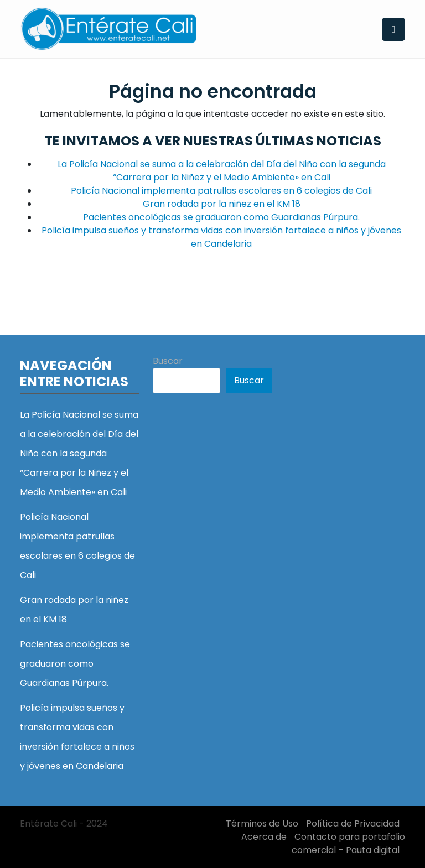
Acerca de (264, 837)
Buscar (168, 361)
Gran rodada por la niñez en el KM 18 (222, 204)
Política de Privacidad (353, 823)
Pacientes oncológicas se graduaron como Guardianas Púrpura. (221, 217)
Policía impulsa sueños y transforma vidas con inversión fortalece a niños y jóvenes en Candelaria (221, 237)
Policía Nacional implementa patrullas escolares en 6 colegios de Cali (221, 191)
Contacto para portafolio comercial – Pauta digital (348, 843)
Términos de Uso (262, 823)
